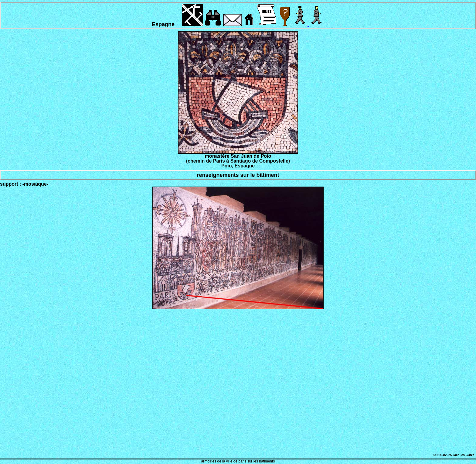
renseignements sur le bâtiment (238, 175)
